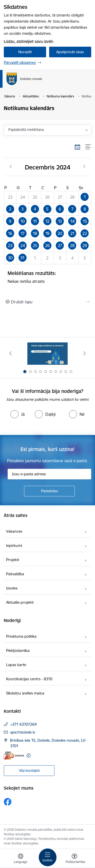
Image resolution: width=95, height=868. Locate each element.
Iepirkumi (14, 545)
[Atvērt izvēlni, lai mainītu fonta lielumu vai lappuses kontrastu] (74, 859)
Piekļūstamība (18, 650)
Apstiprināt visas (70, 52)
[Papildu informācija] (29, 756)
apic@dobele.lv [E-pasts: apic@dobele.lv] (23, 732)
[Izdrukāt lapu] (48, 302)
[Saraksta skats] (88, 147)
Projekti (13, 560)
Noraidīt (25, 52)
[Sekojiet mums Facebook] (8, 802)
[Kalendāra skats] (78, 147)
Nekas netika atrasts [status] (48, 277)
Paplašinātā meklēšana (26, 130)
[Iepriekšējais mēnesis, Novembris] (11, 167)
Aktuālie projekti (20, 602)
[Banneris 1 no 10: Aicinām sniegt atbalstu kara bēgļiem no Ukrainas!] (48, 353)
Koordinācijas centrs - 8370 (29, 679)
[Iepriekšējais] (11, 353)
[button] (85, 197)
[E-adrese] (14, 756)
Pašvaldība (15, 574)
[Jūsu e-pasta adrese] (49, 474)
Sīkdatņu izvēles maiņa (25, 693)
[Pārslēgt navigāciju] (48, 857)
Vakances (14, 531)
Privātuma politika (21, 636)
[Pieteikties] (49, 491)
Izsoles (12, 588)
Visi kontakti (29, 770)
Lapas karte (16, 665)
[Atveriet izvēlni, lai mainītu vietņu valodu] (21, 859)
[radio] (17, 414)
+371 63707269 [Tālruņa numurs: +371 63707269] (23, 724)
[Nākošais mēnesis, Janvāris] (84, 167)
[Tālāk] (84, 353)
